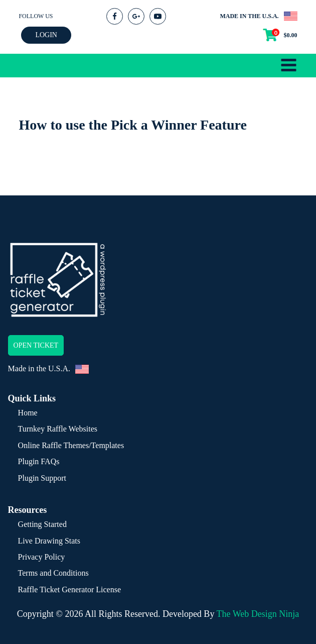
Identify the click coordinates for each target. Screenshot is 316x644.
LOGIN (46, 35)
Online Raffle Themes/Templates (71, 445)
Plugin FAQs (39, 461)
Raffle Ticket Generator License (69, 589)
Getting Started (42, 524)
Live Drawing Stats (49, 541)
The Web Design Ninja (258, 614)
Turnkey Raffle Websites (58, 429)
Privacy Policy (42, 557)
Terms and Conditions (53, 573)
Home (28, 413)
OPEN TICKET (36, 345)
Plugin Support (42, 478)
